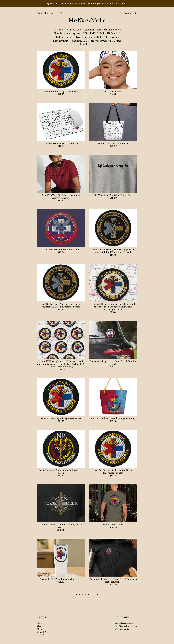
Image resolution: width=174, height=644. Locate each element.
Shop (39, 13)
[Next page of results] (97, 594)
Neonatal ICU (80, 41)
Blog (46, 13)
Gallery (61, 13)
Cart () (127, 13)
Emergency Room (101, 41)
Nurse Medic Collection (81, 30)
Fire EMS (90, 33)
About (53, 13)
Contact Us (42, 632)
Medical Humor (64, 37)
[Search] (136, 13)
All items (58, 30)
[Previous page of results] (77, 594)
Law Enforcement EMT (90, 37)
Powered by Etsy (123, 629)
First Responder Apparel (68, 33)
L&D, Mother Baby (108, 30)
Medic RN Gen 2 (108, 33)
